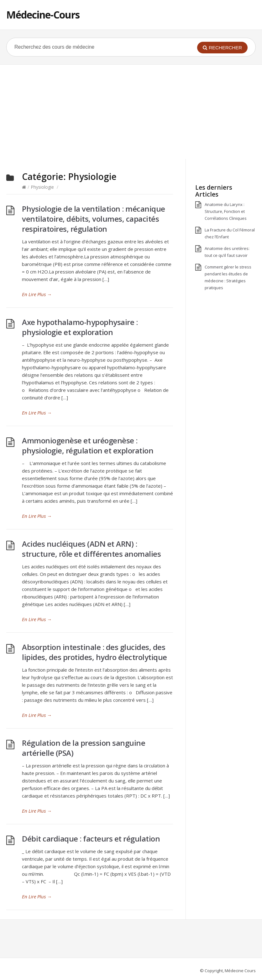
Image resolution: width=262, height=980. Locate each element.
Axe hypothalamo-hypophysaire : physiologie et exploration (80, 327)
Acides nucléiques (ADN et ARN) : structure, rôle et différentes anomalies (91, 549)
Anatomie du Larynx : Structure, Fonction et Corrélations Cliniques (226, 211)
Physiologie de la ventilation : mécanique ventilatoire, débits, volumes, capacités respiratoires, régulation (94, 219)
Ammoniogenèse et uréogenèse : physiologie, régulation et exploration (88, 445)
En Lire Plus (37, 294)
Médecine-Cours (43, 15)
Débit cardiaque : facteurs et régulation (91, 839)
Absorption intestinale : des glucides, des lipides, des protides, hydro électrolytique (94, 652)
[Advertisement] (131, 112)
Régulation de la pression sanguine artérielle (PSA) (84, 748)
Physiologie (42, 187)
